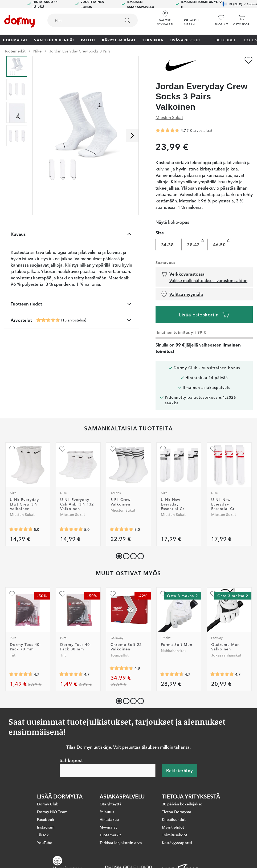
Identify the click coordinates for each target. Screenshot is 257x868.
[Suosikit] (221, 20)
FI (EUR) (239, 4)
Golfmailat (15, 40)
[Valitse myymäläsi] (165, 18)
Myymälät (108, 827)
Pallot (88, 40)
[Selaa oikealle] (132, 136)
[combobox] (93, 20)
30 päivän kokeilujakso (182, 804)
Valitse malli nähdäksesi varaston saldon (208, 280)
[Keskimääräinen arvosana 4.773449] (121, 668)
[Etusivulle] (19, 21)
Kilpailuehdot (174, 819)
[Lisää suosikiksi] (248, 60)
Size (160, 233)
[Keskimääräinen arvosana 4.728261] (172, 674)
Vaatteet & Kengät (54, 40)
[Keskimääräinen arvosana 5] (21, 529)
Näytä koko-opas (172, 222)
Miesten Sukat (169, 117)
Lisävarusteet (185, 40)
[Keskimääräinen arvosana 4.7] (48, 320)
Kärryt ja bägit (119, 40)
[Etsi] (127, 20)
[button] (197, 18)
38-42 (196, 243)
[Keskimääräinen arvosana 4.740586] (222, 674)
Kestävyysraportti (177, 842)
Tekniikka (153, 40)
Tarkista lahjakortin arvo (121, 842)
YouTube (45, 842)
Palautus (107, 811)
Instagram (46, 827)
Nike (37, 51)
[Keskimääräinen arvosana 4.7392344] (21, 674)
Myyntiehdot (173, 827)
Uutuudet (226, 40)
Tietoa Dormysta (177, 811)
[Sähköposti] (108, 770)
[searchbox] (80, 20)
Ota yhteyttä (111, 804)
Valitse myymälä (182, 294)
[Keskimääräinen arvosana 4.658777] (71, 674)
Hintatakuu (109, 819)
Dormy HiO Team (52, 811)
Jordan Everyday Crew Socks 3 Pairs (80, 51)
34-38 (167, 244)
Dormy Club (48, 804)
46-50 (222, 243)
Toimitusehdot (175, 834)
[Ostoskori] (242, 20)
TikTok (43, 834)
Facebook (46, 819)
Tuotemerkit (15, 51)
